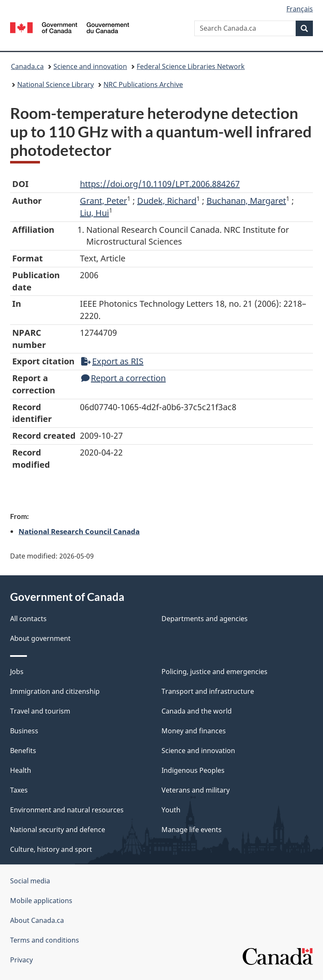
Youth (171, 810)
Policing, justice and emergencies (214, 672)
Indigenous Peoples (193, 770)
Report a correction (123, 378)
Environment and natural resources (67, 810)
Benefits (23, 751)
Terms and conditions (45, 940)
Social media (30, 881)
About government (40, 638)
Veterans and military (196, 790)
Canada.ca (27, 66)
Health (21, 770)
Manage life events (192, 830)
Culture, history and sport (51, 849)
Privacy (21, 960)
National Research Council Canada (79, 531)
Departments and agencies (205, 619)
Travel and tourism (40, 711)
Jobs (17, 672)
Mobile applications (41, 901)
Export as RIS (112, 361)
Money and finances (194, 731)
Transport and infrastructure (208, 691)
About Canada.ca (37, 920)
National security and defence (58, 830)
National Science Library (56, 84)
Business (24, 731)
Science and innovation (90, 66)
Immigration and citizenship (55, 691)
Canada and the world (197, 711)
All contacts (28, 619)
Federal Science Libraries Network (191, 66)
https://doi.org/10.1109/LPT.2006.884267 (160, 184)
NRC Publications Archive (143, 84)
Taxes (19, 790)
